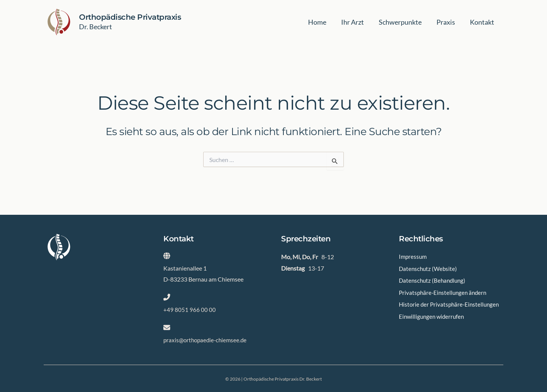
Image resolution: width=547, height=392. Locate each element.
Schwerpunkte (403, 22)
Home (322, 22)
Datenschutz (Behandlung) (434, 279)
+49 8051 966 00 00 (190, 309)
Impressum (413, 257)
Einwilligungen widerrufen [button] (433, 325)
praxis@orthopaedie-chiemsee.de (207, 340)
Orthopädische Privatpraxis (130, 17)
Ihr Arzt (356, 22)
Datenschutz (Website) (429, 268)
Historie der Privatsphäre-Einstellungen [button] (433, 308)
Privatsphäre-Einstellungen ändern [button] (445, 291)
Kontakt (482, 22)
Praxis (447, 22)
